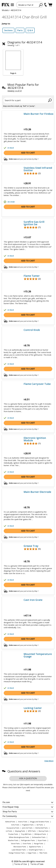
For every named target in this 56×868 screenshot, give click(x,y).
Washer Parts (13, 840)
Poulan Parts (13, 834)
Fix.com (6, 802)
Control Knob (32, 330)
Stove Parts (15, 844)
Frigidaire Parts (28, 825)
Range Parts (39, 844)
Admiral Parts (10, 822)
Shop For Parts (10, 812)
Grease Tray (31, 546)
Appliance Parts (35, 847)
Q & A (30, 30)
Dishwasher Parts (39, 837)
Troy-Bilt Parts (26, 834)
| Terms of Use (20, 864)
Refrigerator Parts (28, 840)
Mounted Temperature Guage (38, 655)
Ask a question (28, 778)
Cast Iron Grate (33, 600)
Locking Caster (33, 708)
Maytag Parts (20, 831)
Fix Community (10, 816)
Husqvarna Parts (13, 828)
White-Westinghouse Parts (19, 837)
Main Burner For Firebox (38, 114)
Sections (8, 30)
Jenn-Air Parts (27, 828)
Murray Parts (44, 831)
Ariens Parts (23, 822)
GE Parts (40, 825)
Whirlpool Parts (40, 834)
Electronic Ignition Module (35, 439)
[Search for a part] (28, 100)
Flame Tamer (32, 276)
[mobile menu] (12, 5)
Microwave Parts (20, 847)
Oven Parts (27, 844)
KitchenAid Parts (42, 828)
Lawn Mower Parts (19, 850)
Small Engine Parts (36, 850)
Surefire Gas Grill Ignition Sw (34, 223)
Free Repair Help (11, 807)
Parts (20, 30)
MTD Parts (32, 831)
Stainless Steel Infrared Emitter (38, 169)
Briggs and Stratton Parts (40, 822)
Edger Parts (32, 853)
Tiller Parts (43, 853)
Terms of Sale (37, 864)
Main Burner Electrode (37, 492)
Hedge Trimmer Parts (17, 853)
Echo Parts (15, 825)
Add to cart (28, 153)
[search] (41, 5)
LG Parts (9, 831)
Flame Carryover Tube (37, 384)
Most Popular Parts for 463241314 (23, 86)
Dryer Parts (42, 840)
